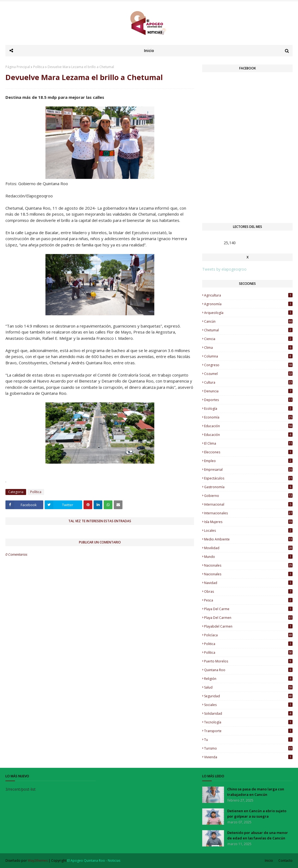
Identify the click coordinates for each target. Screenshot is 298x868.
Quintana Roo (248, 670)
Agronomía (248, 304)
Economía (248, 417)
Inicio (269, 861)
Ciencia (248, 339)
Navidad (248, 583)
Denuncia (248, 391)
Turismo (248, 748)
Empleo (248, 461)
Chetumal (248, 330)
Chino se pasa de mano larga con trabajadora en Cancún (256, 792)
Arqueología (248, 313)
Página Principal (18, 67)
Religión (248, 679)
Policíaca (248, 635)
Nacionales (248, 574)
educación (248, 426)
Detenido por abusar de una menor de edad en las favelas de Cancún (258, 835)
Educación (248, 435)
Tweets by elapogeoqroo (224, 269)
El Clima (248, 443)
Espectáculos (248, 478)
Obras (248, 592)
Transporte (248, 731)
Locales (248, 531)
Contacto (285, 861)
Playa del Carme (248, 609)
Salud (248, 687)
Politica (248, 644)
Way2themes (38, 861)
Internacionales (248, 513)
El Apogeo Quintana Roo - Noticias (94, 861)
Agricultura (248, 295)
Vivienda (248, 757)
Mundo (248, 557)
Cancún (248, 321)
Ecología (248, 409)
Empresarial (248, 470)
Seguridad (248, 696)
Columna (248, 356)
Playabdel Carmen (248, 626)
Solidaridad (248, 713)
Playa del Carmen (248, 618)
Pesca (248, 600)
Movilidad (248, 548)
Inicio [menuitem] (149, 51)
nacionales (248, 565)
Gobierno (248, 496)
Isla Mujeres (248, 522)
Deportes (248, 400)
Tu (248, 740)
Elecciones (248, 452)
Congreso (248, 365)
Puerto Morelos (248, 661)
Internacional (248, 504)
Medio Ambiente (248, 539)
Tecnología (248, 722)
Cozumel (248, 374)
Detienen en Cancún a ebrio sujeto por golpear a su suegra (257, 814)
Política (39, 67)
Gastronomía (248, 487)
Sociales (248, 705)
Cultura (248, 382)
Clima (248, 348)
